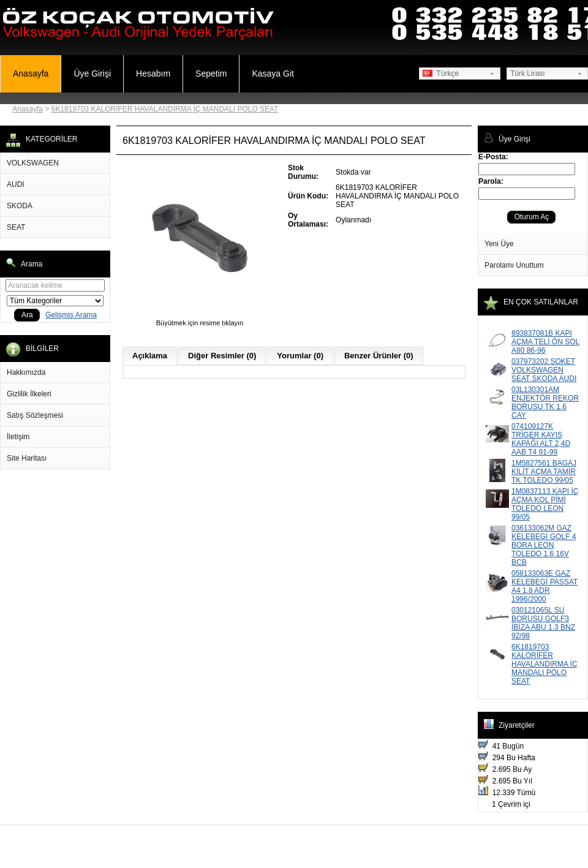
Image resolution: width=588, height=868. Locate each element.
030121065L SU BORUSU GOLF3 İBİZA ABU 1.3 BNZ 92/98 (543, 623)
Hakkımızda (26, 372)
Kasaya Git (273, 74)
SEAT (16, 227)
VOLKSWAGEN (33, 163)
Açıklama (150, 356)
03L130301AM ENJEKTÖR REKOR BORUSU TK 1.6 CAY (545, 402)
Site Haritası (27, 458)
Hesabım (153, 74)
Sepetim (211, 74)
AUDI (16, 184)
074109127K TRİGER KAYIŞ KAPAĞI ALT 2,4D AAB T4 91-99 (541, 439)
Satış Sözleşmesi (35, 415)
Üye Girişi (92, 74)
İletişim (18, 437)
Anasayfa (31, 74)
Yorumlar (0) (300, 356)
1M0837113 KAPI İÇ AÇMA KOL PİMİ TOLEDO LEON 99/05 (545, 504)
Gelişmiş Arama (71, 315)
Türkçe (441, 74)
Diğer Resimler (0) (222, 356)
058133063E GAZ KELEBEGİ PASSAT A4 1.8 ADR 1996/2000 (545, 586)
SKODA (20, 206)
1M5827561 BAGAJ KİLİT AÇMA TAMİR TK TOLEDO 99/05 (544, 472)
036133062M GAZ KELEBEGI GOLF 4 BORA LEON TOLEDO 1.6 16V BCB (544, 545)
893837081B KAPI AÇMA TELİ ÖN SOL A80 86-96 (545, 342)
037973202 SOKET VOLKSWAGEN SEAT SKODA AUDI (544, 370)
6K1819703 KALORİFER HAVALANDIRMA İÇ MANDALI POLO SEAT (165, 109)
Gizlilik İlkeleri (29, 394)
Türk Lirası (528, 74)
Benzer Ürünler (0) (379, 356)
